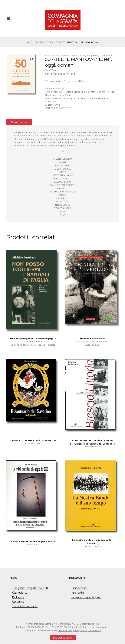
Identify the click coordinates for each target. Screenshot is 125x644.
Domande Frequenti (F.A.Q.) (87, 597)
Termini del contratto (25, 606)
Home (29, 42)
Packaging (18, 597)
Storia (50, 42)
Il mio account (79, 588)
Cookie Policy (94, 630)
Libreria (39, 42)
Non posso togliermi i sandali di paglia (33, 339)
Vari (65, 88)
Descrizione (19, 122)
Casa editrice (20, 593)
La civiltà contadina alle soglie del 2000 (33, 542)
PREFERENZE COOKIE (63, 638)
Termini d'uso (65, 630)
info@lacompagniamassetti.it (94, 627)
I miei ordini (78, 593)
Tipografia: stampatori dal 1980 (31, 588)
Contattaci (18, 602)
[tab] (19, 122)
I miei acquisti (76, 578)
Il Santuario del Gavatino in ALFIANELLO (33, 440)
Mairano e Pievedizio (92, 339)
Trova (13, 578)
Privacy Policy (80, 630)
